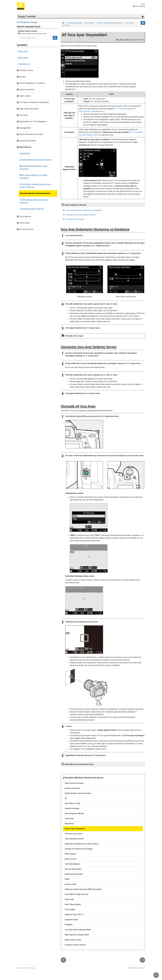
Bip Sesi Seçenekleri (73, 869)
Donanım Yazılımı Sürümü (75, 945)
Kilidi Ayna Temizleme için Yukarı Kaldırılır (82, 844)
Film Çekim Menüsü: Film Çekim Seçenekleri (33, 177)
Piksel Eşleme (70, 854)
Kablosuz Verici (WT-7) (74, 915)
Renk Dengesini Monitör (74, 813)
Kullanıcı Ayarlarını (72, 788)
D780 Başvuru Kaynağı (28, 22)
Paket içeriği (23, 51)
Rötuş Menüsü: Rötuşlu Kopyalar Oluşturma (34, 201)
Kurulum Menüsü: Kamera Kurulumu (35, 193)
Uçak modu (69, 899)
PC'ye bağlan (70, 909)
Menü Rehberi (90, 23)
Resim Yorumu (71, 859)
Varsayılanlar (25, 153)
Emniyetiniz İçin (24, 64)
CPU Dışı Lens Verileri (74, 834)
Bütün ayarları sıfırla (73, 940)
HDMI (67, 879)
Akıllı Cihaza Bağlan (73, 904)
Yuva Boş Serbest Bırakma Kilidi (78, 930)
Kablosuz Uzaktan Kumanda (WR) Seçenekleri (83, 889)
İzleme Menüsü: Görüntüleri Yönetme (35, 160)
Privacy (21, 968)
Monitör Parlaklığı (72, 808)
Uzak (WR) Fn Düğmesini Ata (76, 894)
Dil (66, 798)
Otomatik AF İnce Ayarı (75, 219)
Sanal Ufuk (69, 819)
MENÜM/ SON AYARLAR (31, 209)
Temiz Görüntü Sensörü (74, 839)
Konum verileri (71, 884)
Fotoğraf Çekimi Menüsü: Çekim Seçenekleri (34, 167)
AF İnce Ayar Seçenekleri (75, 829)
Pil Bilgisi (69, 925)
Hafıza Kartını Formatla (74, 783)
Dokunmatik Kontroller (74, 874)
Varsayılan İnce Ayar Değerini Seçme (81, 215)
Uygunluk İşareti (71, 920)
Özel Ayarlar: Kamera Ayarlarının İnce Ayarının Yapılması (35, 186)
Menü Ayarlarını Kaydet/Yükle (77, 935)
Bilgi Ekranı (69, 824)
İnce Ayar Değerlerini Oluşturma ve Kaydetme (84, 210)
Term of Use (31, 968)
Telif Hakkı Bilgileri (72, 864)
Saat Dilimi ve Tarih (73, 803)
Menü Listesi (23, 58)
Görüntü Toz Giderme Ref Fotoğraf (79, 849)
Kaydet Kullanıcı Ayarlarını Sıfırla (78, 793)
